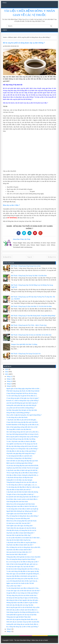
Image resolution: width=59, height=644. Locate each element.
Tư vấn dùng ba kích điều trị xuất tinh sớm (19, 456)
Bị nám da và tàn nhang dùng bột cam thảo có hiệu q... (23, 569)
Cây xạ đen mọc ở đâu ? (14, 586)
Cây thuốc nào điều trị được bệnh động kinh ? (20, 533)
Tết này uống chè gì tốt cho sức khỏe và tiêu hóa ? (22, 595)
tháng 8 (9, 386)
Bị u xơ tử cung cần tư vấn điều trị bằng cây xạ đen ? (23, 562)
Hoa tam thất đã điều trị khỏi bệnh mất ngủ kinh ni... (22, 576)
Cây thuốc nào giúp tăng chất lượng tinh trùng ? (21, 453)
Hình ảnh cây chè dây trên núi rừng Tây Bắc (20, 605)
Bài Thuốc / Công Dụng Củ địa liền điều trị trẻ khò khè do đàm (31, 306)
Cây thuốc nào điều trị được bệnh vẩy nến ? (20, 545)
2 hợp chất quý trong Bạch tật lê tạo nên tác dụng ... (22, 393)
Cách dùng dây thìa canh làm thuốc (17, 502)
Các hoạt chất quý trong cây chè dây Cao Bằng (21, 439)
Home (5, 37)
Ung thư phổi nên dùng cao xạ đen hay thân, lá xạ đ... (23, 579)
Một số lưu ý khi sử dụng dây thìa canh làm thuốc (21, 521)
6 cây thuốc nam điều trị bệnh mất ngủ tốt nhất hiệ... (22, 470)
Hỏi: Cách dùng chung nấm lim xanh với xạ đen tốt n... (23, 432)
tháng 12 (10, 376)
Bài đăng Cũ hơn (52, 257)
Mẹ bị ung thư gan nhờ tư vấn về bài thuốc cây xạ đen (23, 607)
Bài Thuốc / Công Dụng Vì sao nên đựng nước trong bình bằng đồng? (33, 316)
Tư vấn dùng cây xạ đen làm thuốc (17, 417)
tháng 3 (9, 631)
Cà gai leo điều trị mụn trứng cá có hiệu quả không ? (23, 593)
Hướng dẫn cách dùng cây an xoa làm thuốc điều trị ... (23, 624)
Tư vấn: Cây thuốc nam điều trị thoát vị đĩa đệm (21, 441)
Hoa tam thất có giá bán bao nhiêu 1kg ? (19, 535)
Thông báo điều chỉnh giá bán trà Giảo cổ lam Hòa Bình (23, 557)
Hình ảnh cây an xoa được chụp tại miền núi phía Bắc (23, 622)
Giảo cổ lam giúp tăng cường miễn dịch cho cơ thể (22, 427)
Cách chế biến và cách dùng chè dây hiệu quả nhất (22, 461)
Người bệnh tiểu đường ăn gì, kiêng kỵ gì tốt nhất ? (22, 511)
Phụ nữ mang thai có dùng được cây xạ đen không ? (22, 516)
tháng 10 (10, 381)
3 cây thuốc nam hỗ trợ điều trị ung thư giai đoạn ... (22, 542)
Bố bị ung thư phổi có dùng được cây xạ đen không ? (23, 437)
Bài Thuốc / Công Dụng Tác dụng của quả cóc (26, 354)
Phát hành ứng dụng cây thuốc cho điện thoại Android (23, 391)
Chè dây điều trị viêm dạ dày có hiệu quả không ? (22, 451)
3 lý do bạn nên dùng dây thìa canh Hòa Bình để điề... (23, 466)
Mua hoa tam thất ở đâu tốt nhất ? (17, 554)
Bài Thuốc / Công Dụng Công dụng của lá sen (26, 266)
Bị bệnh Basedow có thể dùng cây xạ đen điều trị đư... (23, 425)
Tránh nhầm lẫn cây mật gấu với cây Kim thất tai (21, 528)
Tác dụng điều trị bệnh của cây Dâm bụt (19, 429)
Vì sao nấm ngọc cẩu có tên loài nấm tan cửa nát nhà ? (23, 591)
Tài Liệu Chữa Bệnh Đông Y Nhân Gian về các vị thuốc (31, 640)
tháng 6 (9, 629)
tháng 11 (10, 379)
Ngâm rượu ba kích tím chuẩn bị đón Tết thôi (20, 583)
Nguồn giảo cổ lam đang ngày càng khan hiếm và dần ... (24, 389)
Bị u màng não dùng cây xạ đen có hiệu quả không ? (22, 627)
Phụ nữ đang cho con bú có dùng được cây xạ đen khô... (24, 547)
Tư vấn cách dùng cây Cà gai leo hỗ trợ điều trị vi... (22, 396)
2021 (7, 374)
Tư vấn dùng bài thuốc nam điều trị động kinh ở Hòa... (23, 588)
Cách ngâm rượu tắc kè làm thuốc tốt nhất (19, 514)
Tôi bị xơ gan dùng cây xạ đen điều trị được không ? (22, 473)
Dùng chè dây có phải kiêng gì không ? (18, 413)
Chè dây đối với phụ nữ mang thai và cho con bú (21, 530)
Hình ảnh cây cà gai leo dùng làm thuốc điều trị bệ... (22, 619)
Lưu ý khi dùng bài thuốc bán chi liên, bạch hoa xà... (22, 581)
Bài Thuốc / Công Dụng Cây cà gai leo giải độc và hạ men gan (31, 335)
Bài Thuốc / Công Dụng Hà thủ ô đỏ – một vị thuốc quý (29, 325)
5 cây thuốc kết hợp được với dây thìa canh (20, 478)
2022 (7, 372)
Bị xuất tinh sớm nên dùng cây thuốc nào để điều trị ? (23, 497)
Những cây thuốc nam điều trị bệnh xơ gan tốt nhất (22, 603)
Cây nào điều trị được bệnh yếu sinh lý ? (19, 490)
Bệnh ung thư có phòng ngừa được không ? (20, 463)
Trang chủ (30, 257)
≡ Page (4, 3)
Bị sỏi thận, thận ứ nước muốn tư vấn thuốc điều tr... (22, 499)
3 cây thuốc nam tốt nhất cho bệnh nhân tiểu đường (22, 492)
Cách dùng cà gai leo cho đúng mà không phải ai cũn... (23, 612)
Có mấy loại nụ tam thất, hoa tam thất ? (19, 523)
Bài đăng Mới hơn (7, 257)
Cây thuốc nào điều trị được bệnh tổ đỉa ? (19, 550)
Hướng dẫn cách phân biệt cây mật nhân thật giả (21, 405)
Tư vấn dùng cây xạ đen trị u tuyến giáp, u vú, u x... (22, 485)
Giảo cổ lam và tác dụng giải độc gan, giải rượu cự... (22, 564)
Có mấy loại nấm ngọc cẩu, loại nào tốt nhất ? (20, 567)
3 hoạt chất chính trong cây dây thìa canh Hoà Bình (22, 422)
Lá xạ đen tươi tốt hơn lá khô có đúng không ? (20, 408)
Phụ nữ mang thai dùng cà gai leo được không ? (21, 559)
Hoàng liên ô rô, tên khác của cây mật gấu (19, 480)
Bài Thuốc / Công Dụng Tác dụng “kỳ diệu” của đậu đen (29, 276)
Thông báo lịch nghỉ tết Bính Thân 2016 (19, 617)
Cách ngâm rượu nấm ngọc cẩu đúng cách (19, 526)
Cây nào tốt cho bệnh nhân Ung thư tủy (18, 540)
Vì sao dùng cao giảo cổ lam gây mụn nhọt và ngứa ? (23, 398)
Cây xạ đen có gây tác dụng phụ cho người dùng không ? (24, 415)
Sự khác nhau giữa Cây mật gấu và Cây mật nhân (22, 410)
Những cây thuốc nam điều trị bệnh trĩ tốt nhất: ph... (22, 506)
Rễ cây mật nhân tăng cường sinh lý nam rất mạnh (22, 446)
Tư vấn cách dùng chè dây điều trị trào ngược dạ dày (23, 571)
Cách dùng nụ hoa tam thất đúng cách (18, 518)
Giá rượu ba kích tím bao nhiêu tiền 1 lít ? (19, 552)
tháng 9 (9, 384)
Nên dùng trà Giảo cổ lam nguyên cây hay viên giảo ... (23, 600)
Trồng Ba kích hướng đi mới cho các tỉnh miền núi (22, 482)
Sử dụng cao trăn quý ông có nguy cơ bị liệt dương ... (23, 598)
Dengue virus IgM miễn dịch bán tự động (24, 344)
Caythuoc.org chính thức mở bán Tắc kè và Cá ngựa (22, 468)
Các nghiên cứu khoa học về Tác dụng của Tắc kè (22, 444)
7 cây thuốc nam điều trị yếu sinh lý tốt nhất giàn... (22, 420)
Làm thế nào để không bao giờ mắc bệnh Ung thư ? (22, 403)
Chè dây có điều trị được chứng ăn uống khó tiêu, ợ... (23, 475)
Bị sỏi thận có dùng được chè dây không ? (19, 458)
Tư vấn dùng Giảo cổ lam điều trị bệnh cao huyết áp (22, 509)
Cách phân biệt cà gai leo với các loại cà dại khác (21, 615)
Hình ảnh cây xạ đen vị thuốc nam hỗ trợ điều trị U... (22, 610)
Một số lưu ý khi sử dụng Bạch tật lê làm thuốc (21, 504)
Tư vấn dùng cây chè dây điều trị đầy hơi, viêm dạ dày (23, 487)
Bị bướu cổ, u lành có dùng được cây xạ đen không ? (23, 401)
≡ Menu (5, 30)
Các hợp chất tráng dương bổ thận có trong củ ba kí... (23, 434)
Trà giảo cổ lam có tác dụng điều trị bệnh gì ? (20, 494)
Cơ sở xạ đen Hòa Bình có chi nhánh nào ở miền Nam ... (24, 538)
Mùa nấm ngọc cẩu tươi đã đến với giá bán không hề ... (23, 574)
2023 (7, 369)
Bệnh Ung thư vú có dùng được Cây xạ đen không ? (22, 449)
